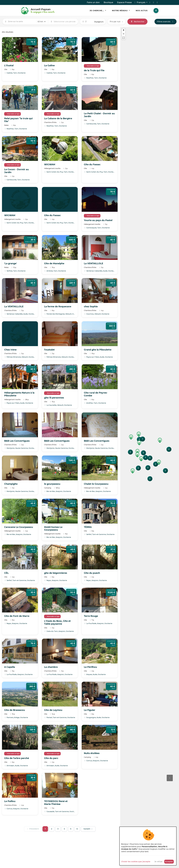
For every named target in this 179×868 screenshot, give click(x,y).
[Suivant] (88, 829)
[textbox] (22, 22)
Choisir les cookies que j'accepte (136, 862)
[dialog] (148, 846)
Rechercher (137, 22)
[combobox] (22, 22)
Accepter (169, 862)
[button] (160, 440)
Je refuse (158, 862)
